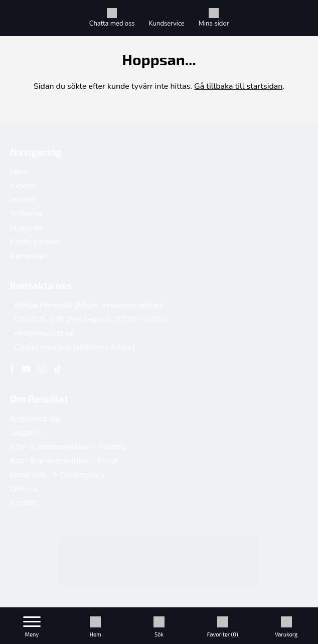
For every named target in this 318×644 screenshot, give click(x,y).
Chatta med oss (112, 18)
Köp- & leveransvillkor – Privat (64, 461)
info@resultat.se (42, 333)
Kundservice (167, 23)
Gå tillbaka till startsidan (238, 86)
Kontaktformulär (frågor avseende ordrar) (86, 305)
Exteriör (24, 186)
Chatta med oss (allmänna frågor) (73, 347)
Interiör (23, 200)
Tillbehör (26, 214)
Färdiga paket (35, 242)
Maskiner (26, 228)
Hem (19, 172)
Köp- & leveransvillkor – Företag (68, 447)
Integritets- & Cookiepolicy (58, 475)
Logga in (26, 433)
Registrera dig (35, 419)
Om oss (24, 489)
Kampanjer (29, 256)
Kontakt (24, 503)
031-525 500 (37, 319)
